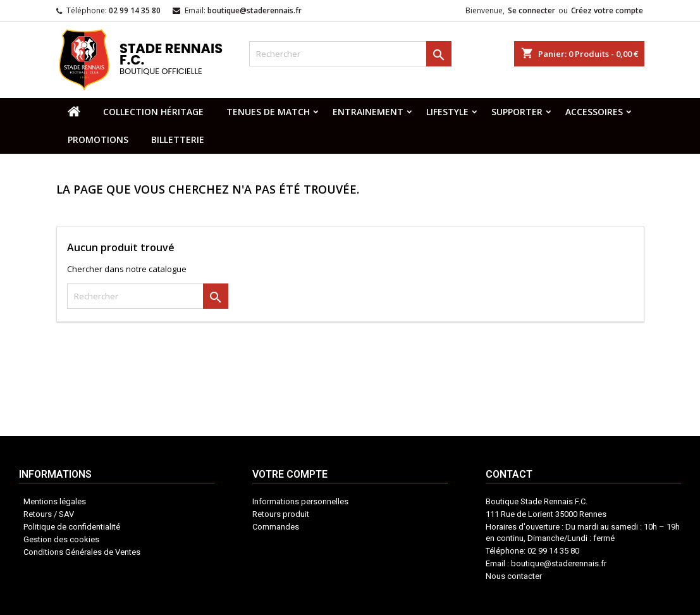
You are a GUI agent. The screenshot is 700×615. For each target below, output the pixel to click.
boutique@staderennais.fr (255, 10)
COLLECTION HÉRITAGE (153, 112)
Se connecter (531, 10)
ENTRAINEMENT (368, 112)
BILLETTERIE (178, 140)
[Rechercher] (350, 54)
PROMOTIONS (98, 140)
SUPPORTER (517, 112)
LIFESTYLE (447, 112)
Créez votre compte (607, 10)
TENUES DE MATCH (268, 112)
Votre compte (335, 557)
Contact (387, 551)
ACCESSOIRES (594, 112)
